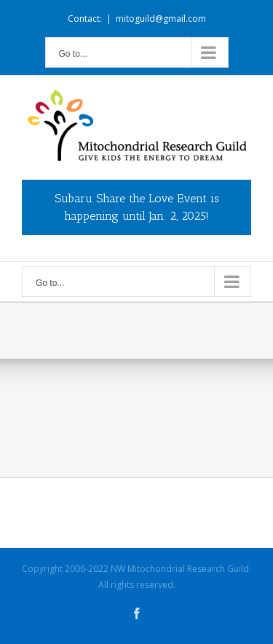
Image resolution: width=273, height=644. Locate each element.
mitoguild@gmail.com (161, 19)
